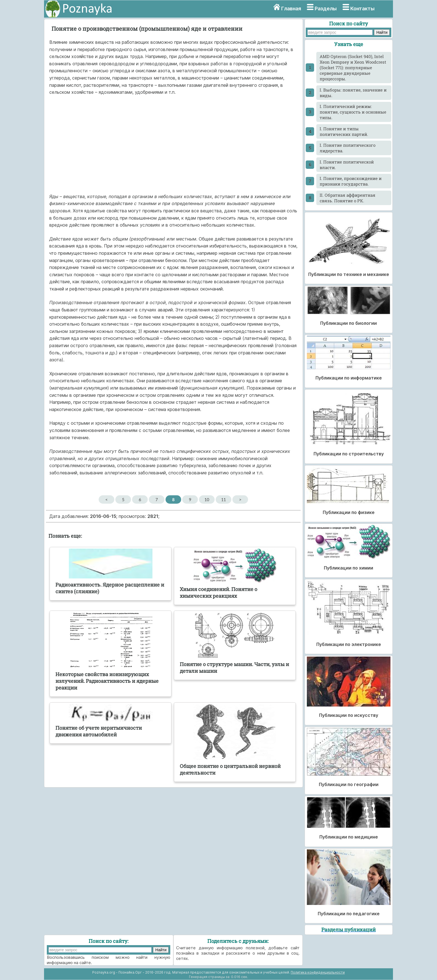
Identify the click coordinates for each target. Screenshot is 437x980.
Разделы (326, 9)
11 (223, 499)
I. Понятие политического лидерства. (348, 148)
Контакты (362, 9)
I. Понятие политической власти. (347, 165)
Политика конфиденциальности (318, 972)
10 (207, 499)
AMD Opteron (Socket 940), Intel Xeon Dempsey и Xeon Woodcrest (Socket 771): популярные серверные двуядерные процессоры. (353, 68)
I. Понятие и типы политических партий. (344, 131)
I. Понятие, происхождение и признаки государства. (351, 181)
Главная (291, 9)
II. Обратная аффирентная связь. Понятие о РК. (348, 198)
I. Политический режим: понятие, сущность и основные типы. (353, 112)
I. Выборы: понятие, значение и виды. (353, 93)
